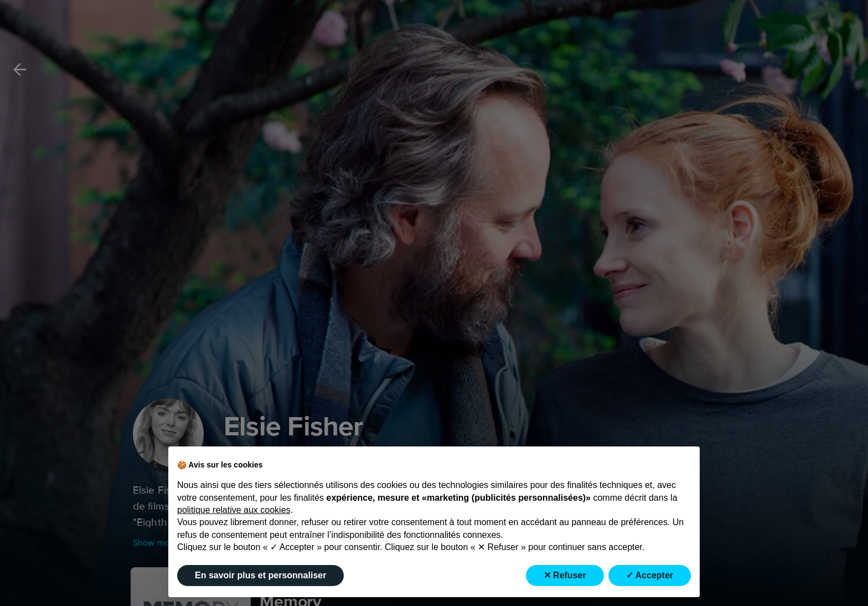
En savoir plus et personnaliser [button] (260, 575)
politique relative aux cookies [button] (234, 510)
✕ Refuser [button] (565, 575)
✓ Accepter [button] (650, 575)
